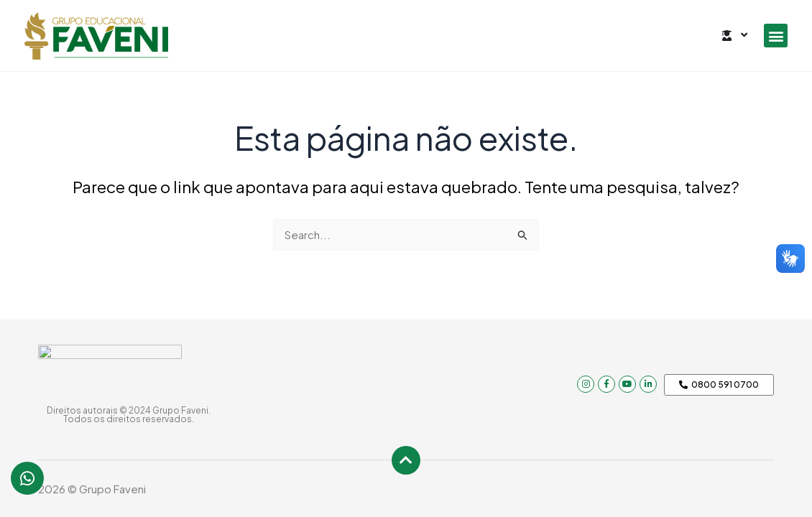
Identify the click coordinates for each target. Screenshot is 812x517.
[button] (776, 36)
